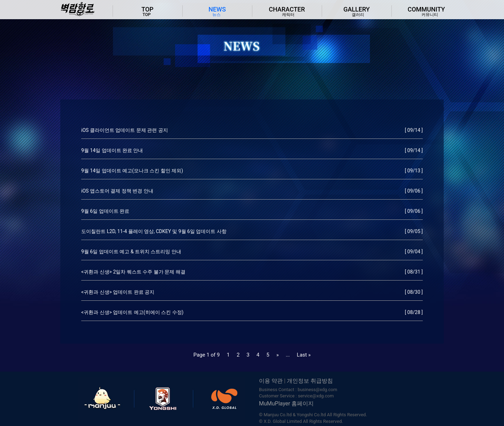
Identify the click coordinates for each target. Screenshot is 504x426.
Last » (304, 355)
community (426, 12)
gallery (357, 12)
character (287, 12)
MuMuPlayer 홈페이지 (287, 403)
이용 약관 (271, 381)
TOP (148, 12)
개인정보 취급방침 (310, 381)
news (217, 12)
